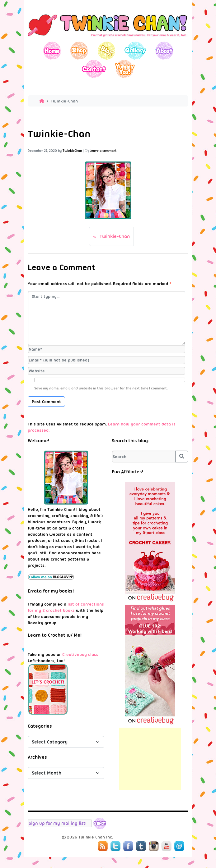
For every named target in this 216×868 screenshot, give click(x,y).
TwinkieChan (72, 151)
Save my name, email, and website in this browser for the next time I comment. (101, 388)
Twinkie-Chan (115, 236)
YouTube (167, 846)
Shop (79, 50)
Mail (179, 846)
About (164, 50)
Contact (94, 69)
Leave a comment (103, 151)
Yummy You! (125, 69)
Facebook (128, 846)
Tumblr (141, 846)
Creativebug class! (81, 654)
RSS (103, 846)
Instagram (154, 846)
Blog (106, 50)
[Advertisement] (150, 759)
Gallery (135, 50)
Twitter (115, 846)
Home (52, 50)
